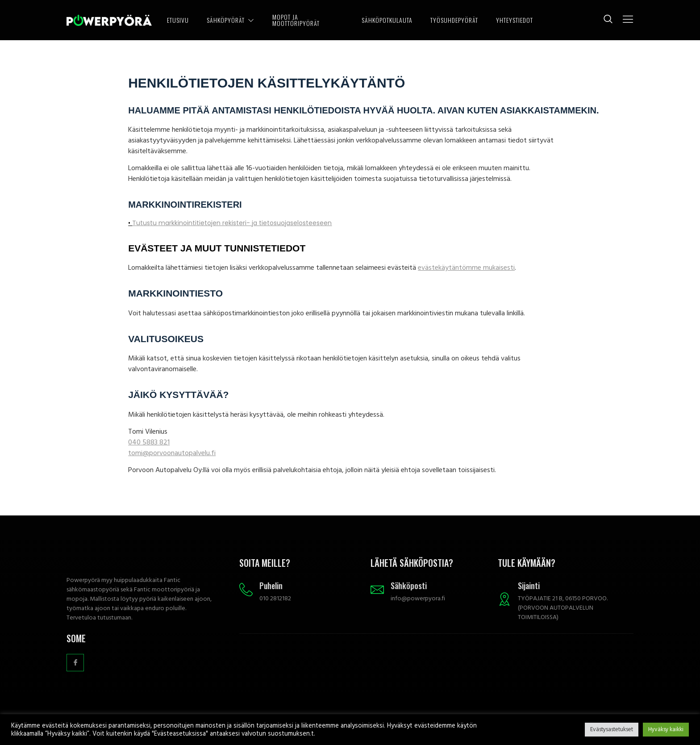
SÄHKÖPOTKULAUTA (387, 20)
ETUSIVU (178, 20)
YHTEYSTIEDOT (515, 20)
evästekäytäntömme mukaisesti (466, 268)
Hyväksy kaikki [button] (666, 729)
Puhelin (271, 586)
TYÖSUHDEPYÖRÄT (454, 20)
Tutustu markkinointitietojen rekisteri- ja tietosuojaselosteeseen (232, 223)
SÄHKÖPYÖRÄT (231, 20)
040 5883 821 (149, 442)
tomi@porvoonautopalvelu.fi (172, 453)
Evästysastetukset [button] (612, 729)
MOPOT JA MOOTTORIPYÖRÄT (296, 20)
